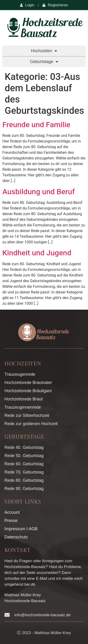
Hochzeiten (44, 51)
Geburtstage (44, 62)
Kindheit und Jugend (37, 253)
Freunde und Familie (36, 125)
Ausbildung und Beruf (39, 192)
